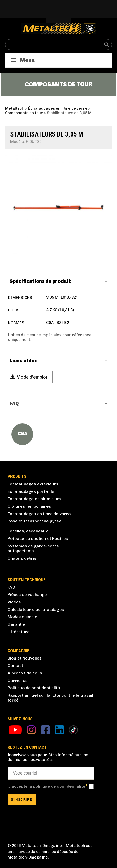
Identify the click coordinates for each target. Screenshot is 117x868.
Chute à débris (22, 558)
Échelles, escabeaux (28, 531)
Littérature (19, 632)
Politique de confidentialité (34, 688)
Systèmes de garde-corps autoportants (33, 548)
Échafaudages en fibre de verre (39, 514)
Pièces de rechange (27, 595)
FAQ (11, 587)
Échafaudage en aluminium (34, 499)
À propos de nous (25, 673)
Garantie (16, 624)
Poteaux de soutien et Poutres (38, 538)
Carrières (18, 680)
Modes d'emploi (23, 617)
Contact (15, 666)
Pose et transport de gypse (35, 521)
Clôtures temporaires (29, 506)
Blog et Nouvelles (25, 658)
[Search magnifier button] (107, 45)
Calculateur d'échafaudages (36, 609)
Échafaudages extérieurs (33, 484)
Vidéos (14, 602)
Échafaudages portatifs (31, 491)
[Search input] (55, 45)
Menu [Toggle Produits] (22, 60)
